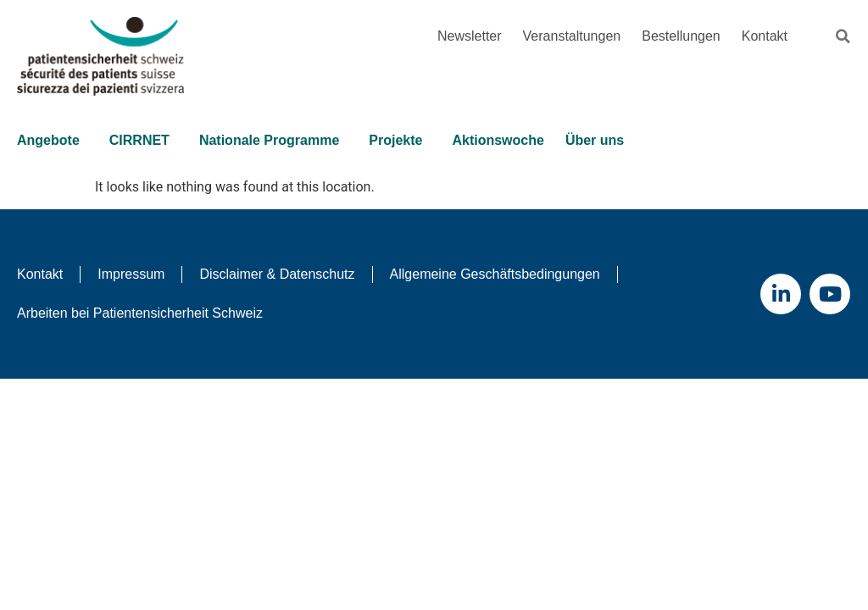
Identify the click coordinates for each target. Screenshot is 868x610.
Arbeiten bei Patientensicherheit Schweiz (140, 313)
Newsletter (470, 36)
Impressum (131, 274)
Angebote (53, 141)
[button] (843, 36)
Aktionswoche (498, 140)
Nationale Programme (273, 141)
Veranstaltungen (572, 36)
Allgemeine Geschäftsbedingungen (495, 274)
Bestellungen (681, 36)
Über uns (599, 141)
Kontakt (765, 36)
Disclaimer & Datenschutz (277, 274)
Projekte (400, 141)
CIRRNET (144, 141)
